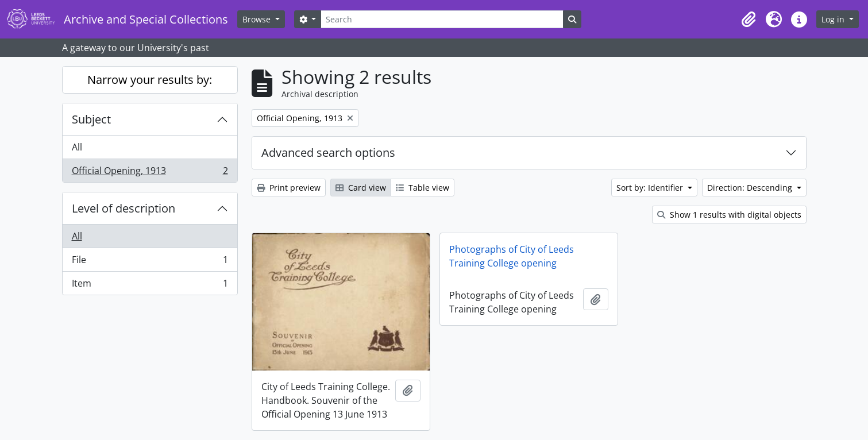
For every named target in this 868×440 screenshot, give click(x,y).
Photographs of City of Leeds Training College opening (512, 256)
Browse (258, 19)
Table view (423, 188)
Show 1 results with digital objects (729, 215)
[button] (749, 20)
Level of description (124, 208)
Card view (361, 188)
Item (150, 285)
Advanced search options (328, 153)
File (150, 262)
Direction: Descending (751, 188)
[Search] (442, 19)
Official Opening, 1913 (150, 173)
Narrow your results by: (150, 80)
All (77, 147)
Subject (91, 119)
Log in (834, 19)
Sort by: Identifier (651, 188)
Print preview (289, 188)
